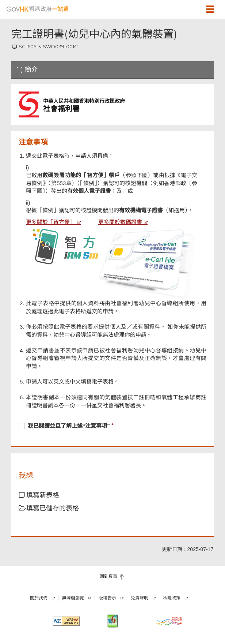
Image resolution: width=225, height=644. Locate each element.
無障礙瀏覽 (73, 598)
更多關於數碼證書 (120, 222)
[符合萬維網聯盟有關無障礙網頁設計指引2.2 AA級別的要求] (66, 621)
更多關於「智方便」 (51, 222)
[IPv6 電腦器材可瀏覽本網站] (112, 621)
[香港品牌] (169, 621)
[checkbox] (113, 427)
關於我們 (39, 598)
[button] (192, 9)
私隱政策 (172, 598)
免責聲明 (140, 598)
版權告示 (107, 598)
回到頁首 (108, 576)
